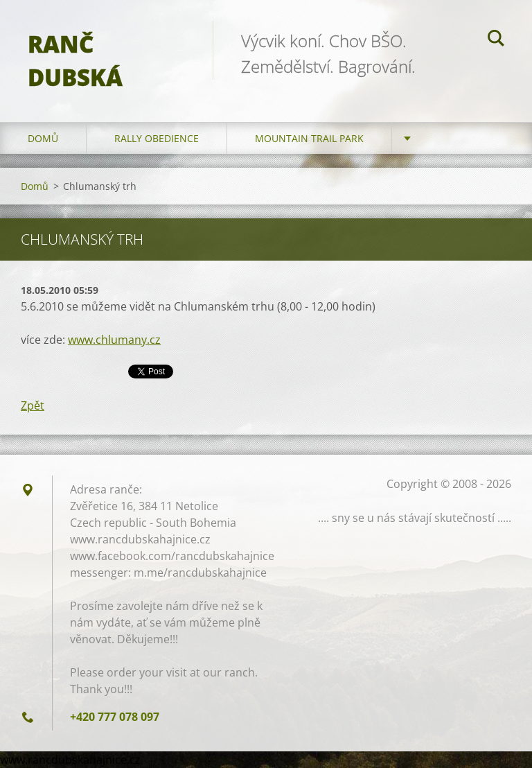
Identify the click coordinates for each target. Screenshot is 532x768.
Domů (43, 138)
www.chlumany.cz (114, 340)
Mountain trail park (309, 138)
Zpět (33, 405)
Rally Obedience (157, 138)
